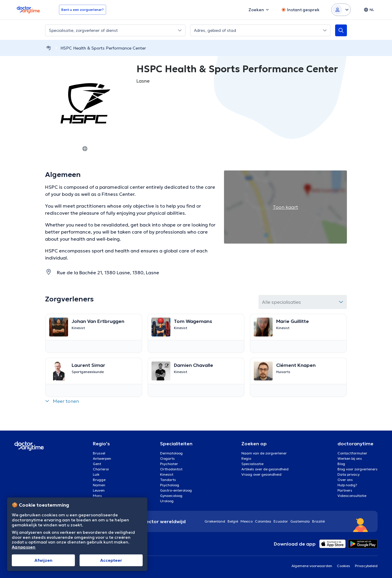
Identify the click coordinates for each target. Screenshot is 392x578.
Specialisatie (252, 464)
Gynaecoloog (171, 496)
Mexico (247, 521)
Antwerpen (102, 458)
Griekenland (215, 521)
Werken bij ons (350, 458)
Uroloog (167, 501)
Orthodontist (171, 469)
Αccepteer (111, 560)
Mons (97, 496)
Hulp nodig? (347, 485)
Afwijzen (43, 560)
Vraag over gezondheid (261, 474)
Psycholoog (170, 485)
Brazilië (318, 521)
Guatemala (300, 521)
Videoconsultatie (352, 496)
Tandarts (168, 480)
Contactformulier (352, 453)
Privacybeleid (366, 566)
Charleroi (101, 469)
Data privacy (349, 474)
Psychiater (169, 464)
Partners (345, 490)
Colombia (263, 521)
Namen (99, 485)
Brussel (99, 453)
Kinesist (167, 474)
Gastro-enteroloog (176, 490)
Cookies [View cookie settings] (344, 566)
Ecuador (281, 521)
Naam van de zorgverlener (264, 453)
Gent (97, 464)
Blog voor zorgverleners (358, 469)
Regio (246, 458)
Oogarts (167, 458)
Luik (96, 474)
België (233, 521)
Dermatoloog (171, 453)
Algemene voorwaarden (312, 566)
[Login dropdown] (341, 10)
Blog (341, 464)
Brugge (99, 480)
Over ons (345, 480)
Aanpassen (24, 547)
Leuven (99, 490)
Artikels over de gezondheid (265, 469)
